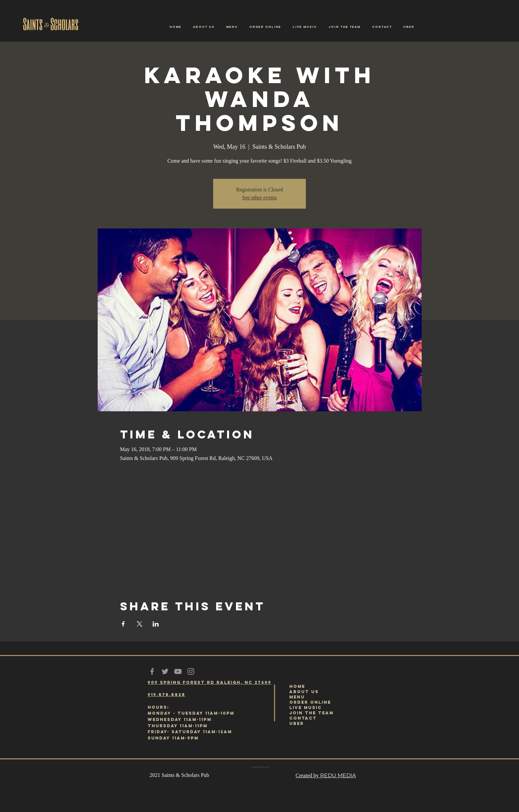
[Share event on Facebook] (123, 624)
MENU (297, 697)
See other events (260, 198)
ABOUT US (304, 692)
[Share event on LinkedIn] (156, 624)
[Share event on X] (140, 624)
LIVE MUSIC (306, 708)
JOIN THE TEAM (311, 713)
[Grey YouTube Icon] (178, 671)
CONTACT (303, 718)
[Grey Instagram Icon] (191, 671)
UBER (297, 723)
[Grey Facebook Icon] (152, 671)
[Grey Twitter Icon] (165, 671)
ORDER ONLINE (310, 702)
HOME (297, 686)
